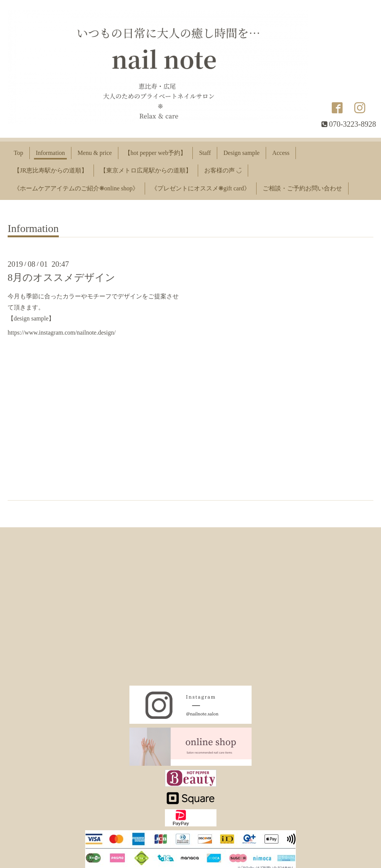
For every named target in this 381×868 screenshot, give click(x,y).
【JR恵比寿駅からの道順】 (51, 170)
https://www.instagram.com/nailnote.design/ (62, 333)
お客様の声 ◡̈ (223, 170)
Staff (205, 153)
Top (19, 153)
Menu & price (95, 153)
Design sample (241, 153)
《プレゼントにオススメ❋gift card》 (201, 188)
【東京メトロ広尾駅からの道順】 (146, 170)
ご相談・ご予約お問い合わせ (302, 188)
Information (50, 153)
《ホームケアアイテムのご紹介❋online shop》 (76, 188)
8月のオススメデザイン (61, 278)
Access (281, 153)
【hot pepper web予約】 (156, 153)
